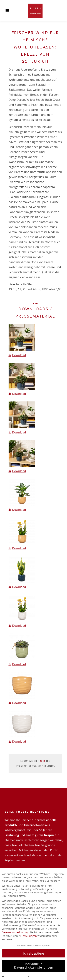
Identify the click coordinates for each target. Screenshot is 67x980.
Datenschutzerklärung (15, 932)
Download (19, 355)
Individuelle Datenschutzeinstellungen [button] (34, 966)
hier (43, 761)
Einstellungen (29, 936)
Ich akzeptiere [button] (34, 953)
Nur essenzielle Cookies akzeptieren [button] (34, 945)
